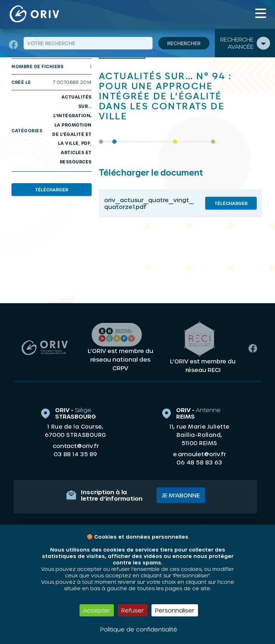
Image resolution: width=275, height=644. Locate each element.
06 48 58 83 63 (199, 462)
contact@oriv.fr (76, 446)
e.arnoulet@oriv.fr (199, 454)
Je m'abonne (181, 495)
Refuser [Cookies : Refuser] (133, 610)
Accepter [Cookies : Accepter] (97, 610)
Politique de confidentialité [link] (139, 629)
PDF (86, 143)
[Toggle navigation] (261, 13)
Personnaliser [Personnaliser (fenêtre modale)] (175, 610)
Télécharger (52, 190)
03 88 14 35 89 (75, 454)
